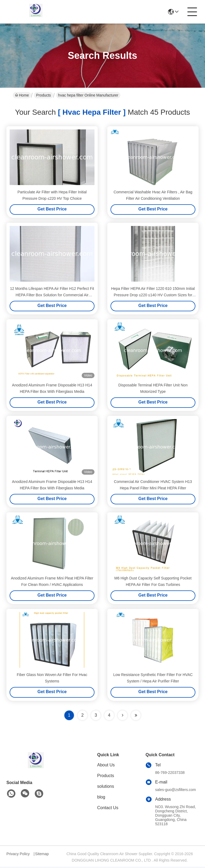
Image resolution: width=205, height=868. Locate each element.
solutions (106, 788)
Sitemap (42, 855)
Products (43, 95)
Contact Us (108, 809)
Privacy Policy (18, 855)
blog (101, 798)
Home (22, 95)
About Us (106, 766)
